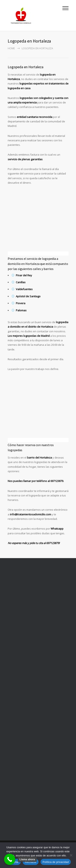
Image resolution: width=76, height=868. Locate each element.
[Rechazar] (71, 855)
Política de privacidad (56, 862)
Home (11, 48)
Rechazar (31, 862)
